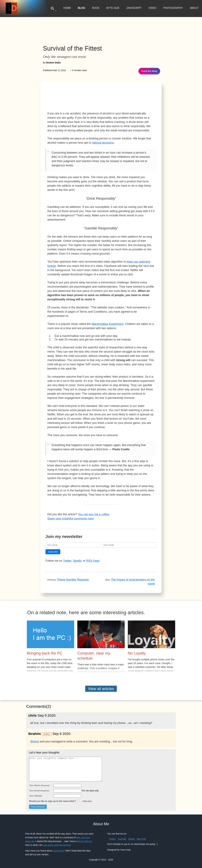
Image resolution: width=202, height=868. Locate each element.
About (194, 8)
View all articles (101, 689)
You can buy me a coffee (94, 514)
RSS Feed (93, 561)
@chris (35, 742)
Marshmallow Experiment (107, 324)
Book (96, 8)
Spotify (77, 561)
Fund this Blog (149, 71)
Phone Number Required (73, 580)
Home (67, 8)
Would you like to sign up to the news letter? (60, 801)
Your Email (39, 791)
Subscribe (53, 552)
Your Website (36, 796)
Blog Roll (141, 839)
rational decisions (103, 143)
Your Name (39, 785)
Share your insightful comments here (70, 519)
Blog (81, 8)
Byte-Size (113, 8)
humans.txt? (59, 851)
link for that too (85, 841)
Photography (173, 8)
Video (152, 8)
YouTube (122, 839)
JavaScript (134, 8)
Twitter (67, 561)
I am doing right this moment (57, 845)
